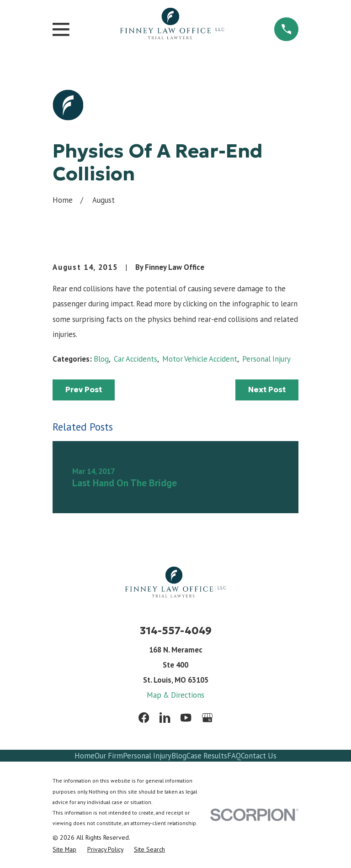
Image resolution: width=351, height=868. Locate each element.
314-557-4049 (176, 631)
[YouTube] (186, 718)
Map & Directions (175, 695)
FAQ (234, 756)
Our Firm (109, 756)
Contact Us (259, 756)
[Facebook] (144, 718)
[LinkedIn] (165, 718)
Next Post (267, 390)
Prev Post (84, 390)
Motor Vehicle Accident (200, 359)
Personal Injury (266, 359)
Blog (101, 359)
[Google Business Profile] (207, 718)
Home (85, 756)
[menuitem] (64, 849)
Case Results (207, 756)
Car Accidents (136, 359)
